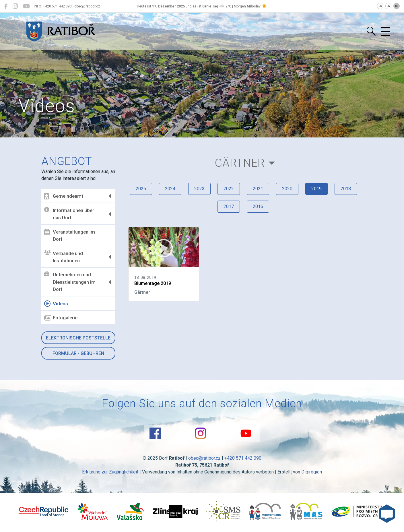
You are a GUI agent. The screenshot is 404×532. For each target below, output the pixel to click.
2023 (199, 189)
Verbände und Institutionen (64, 257)
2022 (229, 189)
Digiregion (312, 472)
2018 (346, 189)
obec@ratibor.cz (204, 458)
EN (389, 6)
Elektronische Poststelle (78, 338)
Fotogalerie (61, 318)
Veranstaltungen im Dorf (70, 235)
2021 (258, 189)
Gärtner (240, 163)
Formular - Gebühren (78, 353)
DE (397, 6)
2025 (141, 189)
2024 (170, 189)
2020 (287, 189)
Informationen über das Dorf (69, 214)
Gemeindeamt (64, 196)
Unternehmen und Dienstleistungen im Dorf (70, 282)
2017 (229, 206)
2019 (316, 189)
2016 (258, 206)
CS (380, 6)
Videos (56, 304)
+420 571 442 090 (243, 458)
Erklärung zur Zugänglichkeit (110, 472)
